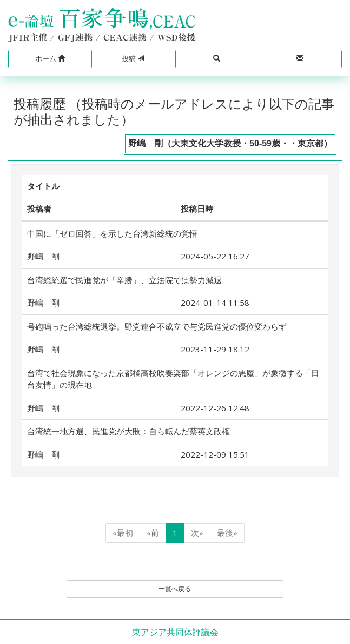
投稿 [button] (133, 58)
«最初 (123, 533)
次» (197, 533)
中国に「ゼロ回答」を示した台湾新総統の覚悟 (112, 233)
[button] (50, 59)
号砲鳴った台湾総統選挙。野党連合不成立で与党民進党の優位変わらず (157, 326)
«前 (153, 533)
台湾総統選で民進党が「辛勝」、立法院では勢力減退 (124, 280)
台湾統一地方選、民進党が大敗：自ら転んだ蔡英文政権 (128, 431)
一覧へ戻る (175, 589)
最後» (227, 533)
